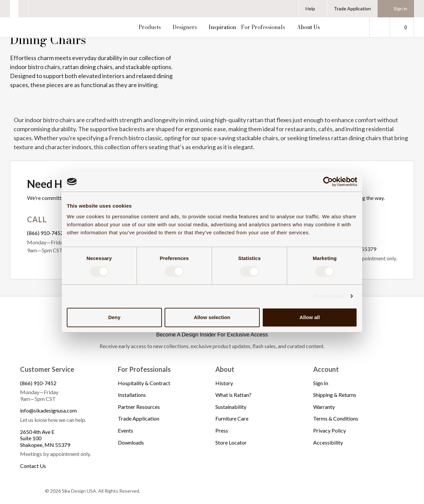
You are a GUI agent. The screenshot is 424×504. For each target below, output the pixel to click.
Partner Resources (139, 407)
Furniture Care (232, 418)
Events (126, 430)
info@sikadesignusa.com (48, 410)
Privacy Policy (330, 430)
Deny (114, 317)
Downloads (131, 442)
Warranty (324, 407)
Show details (329, 296)
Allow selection (212, 317)
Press (222, 430)
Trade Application (352, 9)
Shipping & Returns (335, 395)
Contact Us (33, 466)
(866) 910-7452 (45, 233)
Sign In (321, 383)
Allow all (310, 317)
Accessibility (328, 442)
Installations (132, 395)
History (224, 383)
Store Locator (231, 442)
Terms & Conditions (336, 418)
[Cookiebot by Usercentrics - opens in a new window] (328, 182)
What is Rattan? (233, 395)
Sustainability (231, 407)
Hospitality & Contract (144, 383)
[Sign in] (396, 9)
